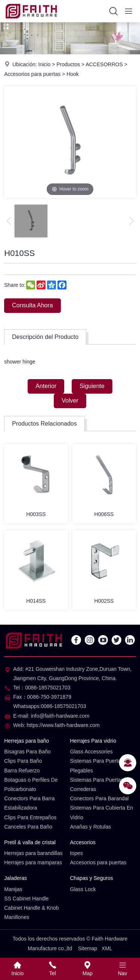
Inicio (45, 64)
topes (77, 853)
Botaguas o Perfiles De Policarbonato (31, 784)
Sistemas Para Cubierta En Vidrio (102, 812)
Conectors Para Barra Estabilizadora (29, 803)
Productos (68, 64)
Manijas (13, 889)
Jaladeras (15, 878)
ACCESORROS (104, 64)
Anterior (46, 386)
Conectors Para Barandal (99, 798)
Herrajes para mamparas (33, 862)
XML (107, 948)
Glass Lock (83, 889)
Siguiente (92, 386)
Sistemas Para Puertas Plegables (97, 766)
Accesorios (83, 842)
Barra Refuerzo (22, 771)
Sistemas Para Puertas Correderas (97, 784)
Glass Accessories (91, 752)
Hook (73, 74)
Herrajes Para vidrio (93, 741)
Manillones (17, 917)
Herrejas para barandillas (33, 853)
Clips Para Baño (23, 761)
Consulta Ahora (32, 305)
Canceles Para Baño (28, 827)
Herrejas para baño (27, 741)
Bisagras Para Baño (27, 752)
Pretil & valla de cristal (30, 842)
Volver (70, 401)
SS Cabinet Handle (26, 899)
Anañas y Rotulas (91, 827)
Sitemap (88, 948)
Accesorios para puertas (32, 74)
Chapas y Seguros (92, 878)
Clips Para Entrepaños (30, 817)
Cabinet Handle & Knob (31, 908)
